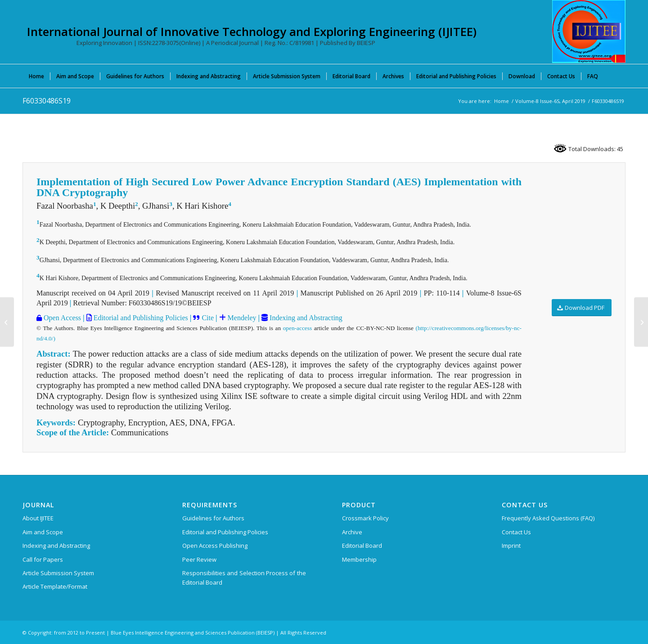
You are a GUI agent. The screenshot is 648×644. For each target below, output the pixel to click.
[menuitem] (36, 76)
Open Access (61, 318)
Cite (208, 318)
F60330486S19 (47, 101)
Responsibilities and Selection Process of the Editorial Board (244, 578)
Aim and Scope (43, 532)
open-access (297, 328)
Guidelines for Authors (213, 518)
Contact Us (516, 532)
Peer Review (199, 559)
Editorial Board (362, 546)
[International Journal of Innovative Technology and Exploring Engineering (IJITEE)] (589, 31)
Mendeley (241, 318)
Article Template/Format (55, 586)
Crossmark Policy (365, 518)
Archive (352, 532)
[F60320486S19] (7, 322)
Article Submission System (58, 573)
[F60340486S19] (641, 322)
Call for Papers (43, 559)
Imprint (511, 546)
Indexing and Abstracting (305, 318)
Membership (359, 559)
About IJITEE (38, 518)
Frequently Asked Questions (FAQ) (548, 518)
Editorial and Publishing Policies (140, 318)
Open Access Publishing (215, 546)
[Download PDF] (582, 308)
